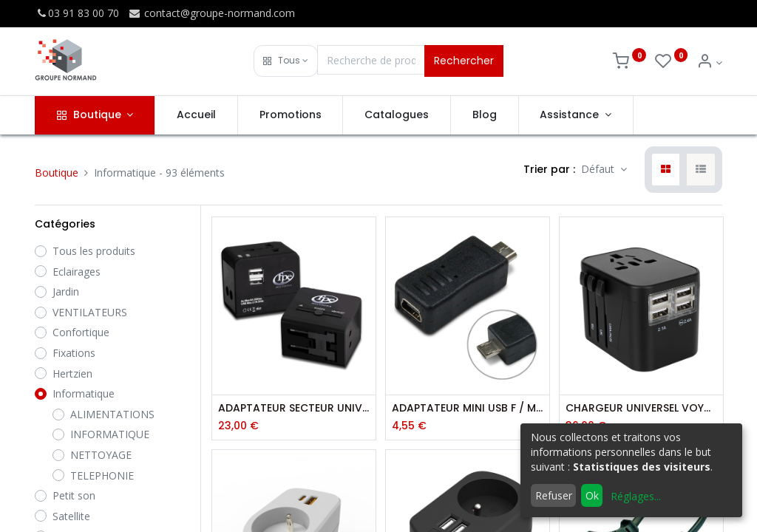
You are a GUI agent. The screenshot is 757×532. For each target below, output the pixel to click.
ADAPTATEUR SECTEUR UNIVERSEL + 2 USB (294, 408)
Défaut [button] (599, 169)
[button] (286, 61)
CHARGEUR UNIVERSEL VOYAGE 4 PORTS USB (641, 408)
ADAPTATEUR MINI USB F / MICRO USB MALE (468, 408)
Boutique (57, 173)
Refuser (554, 495)
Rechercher (464, 61)
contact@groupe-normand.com (211, 13)
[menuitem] (196, 115)
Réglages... (636, 496)
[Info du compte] (709, 62)
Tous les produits (94, 251)
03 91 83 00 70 (77, 13)
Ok (592, 495)
